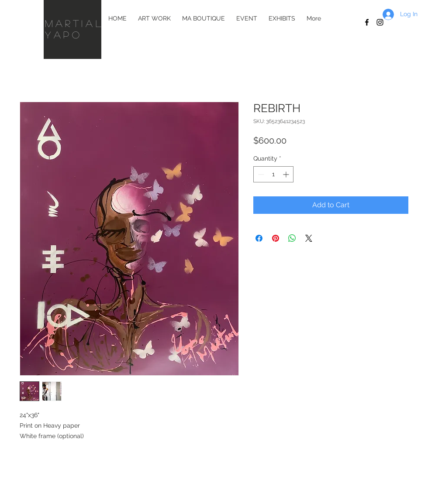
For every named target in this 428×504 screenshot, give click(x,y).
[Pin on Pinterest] (276, 238)
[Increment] (287, 174)
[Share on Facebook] (259, 238)
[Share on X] (309, 238)
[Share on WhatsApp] (292, 238)
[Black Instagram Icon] (380, 22)
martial (78, 23)
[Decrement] (260, 174)
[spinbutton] (273, 174)
